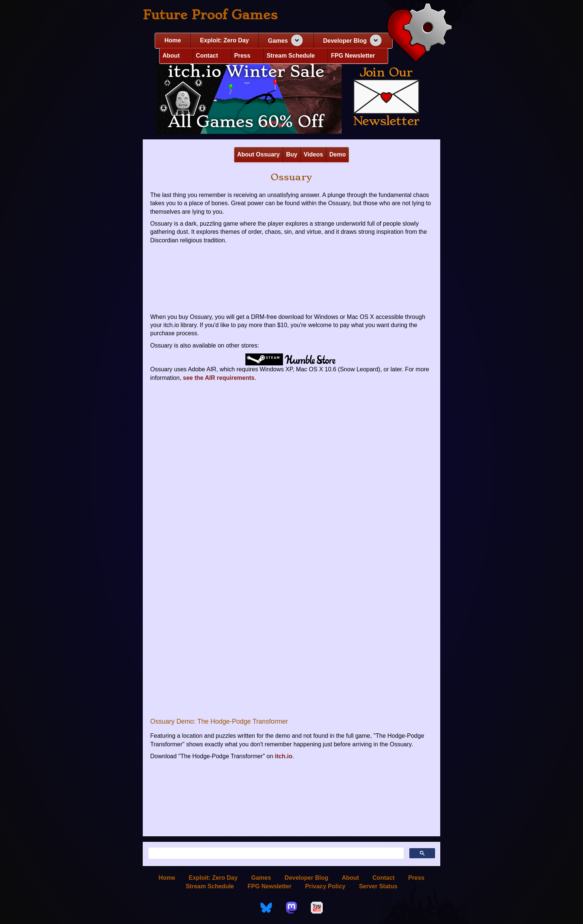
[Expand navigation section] (297, 40)
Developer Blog (345, 41)
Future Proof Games (210, 15)
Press (242, 56)
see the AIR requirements (219, 378)
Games (278, 41)
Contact (207, 56)
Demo (338, 154)
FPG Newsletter (353, 56)
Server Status (378, 886)
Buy (291, 154)
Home (173, 40)
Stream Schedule (291, 56)
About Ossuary (259, 154)
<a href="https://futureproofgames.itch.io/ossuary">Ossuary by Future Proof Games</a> (291, 279)
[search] (275, 853)
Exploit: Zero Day (225, 40)
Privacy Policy (325, 886)
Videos (313, 154)
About (171, 56)
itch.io (284, 756)
